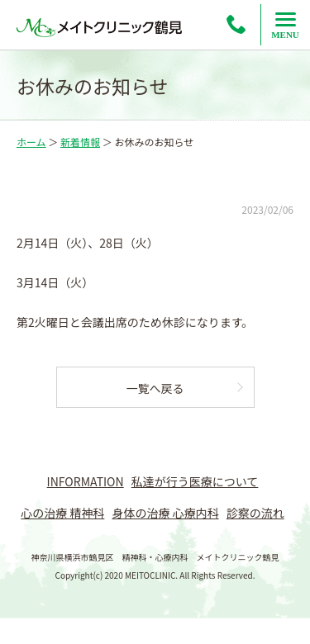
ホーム (31, 142)
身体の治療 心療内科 (166, 513)
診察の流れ (255, 513)
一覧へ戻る (155, 388)
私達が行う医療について (195, 481)
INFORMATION (86, 481)
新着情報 (80, 142)
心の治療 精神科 (62, 513)
